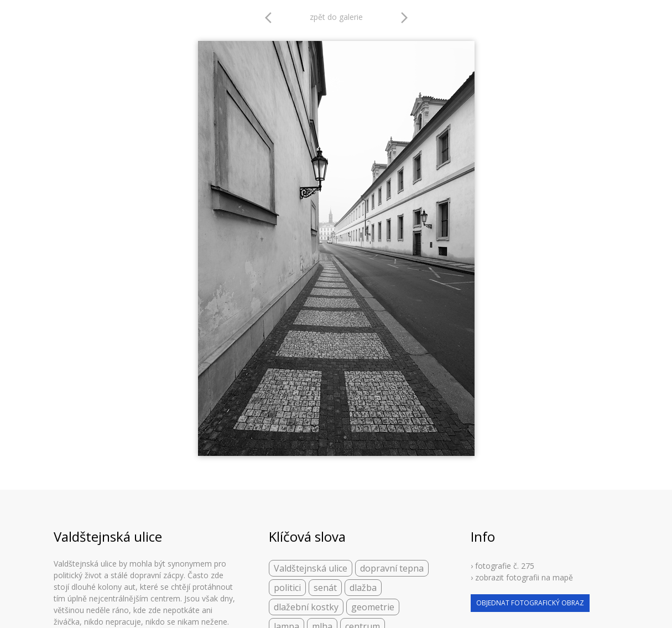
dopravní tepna (392, 568)
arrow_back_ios (272, 18)
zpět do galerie (336, 17)
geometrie (373, 607)
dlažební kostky (306, 607)
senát (325, 588)
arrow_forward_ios (404, 18)
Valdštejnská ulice (311, 568)
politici (287, 588)
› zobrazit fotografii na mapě (522, 577)
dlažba (363, 588)
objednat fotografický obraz (530, 603)
